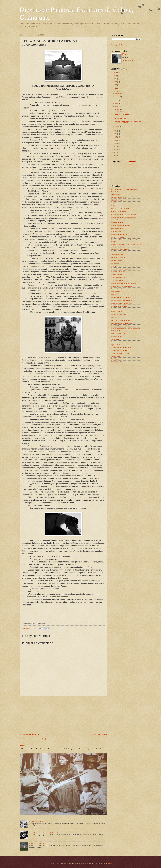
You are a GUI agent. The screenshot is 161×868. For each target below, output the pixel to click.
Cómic (113, 206)
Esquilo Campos (117, 260)
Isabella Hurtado (117, 275)
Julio (126, 54)
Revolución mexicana (118, 333)
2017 (115, 134)
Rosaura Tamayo (117, 336)
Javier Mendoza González (120, 277)
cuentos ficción (116, 220)
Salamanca (115, 339)
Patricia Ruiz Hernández (119, 315)
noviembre (119, 94)
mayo (117, 100)
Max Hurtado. (116, 292)
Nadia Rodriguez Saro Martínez (122, 303)
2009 (115, 156)
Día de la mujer (116, 231)
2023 (115, 79)
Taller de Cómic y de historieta (121, 348)
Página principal (117, 45)
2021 (115, 85)
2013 (115, 146)
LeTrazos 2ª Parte (121, 118)
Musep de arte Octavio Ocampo (122, 300)
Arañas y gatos (116, 194)
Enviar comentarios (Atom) (37, 739)
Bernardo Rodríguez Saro (120, 197)
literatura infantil (117, 289)
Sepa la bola (25, 745)
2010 (115, 152)
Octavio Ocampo (117, 312)
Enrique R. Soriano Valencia (120, 249)
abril (117, 103)
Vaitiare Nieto (116, 356)
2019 (115, 91)
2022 (115, 82)
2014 (115, 143)
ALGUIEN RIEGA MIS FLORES (39, 843)
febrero (118, 109)
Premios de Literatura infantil (121, 320)
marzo (118, 106)
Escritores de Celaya (118, 258)
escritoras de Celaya (118, 255)
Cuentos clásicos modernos (120, 209)
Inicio (66, 734)
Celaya (114, 203)
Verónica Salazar (117, 362)
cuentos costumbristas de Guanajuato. (124, 217)
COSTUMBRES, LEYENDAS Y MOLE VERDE (44, 832)
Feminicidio (115, 263)
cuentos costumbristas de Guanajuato (124, 214)
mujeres (114, 295)
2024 (115, 76)
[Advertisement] (63, 715)
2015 (115, 140)
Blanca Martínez (117, 200)
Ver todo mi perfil (128, 60)
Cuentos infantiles (117, 223)
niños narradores (117, 309)
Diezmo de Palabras (118, 237)
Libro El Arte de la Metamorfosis (122, 286)
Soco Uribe (115, 342)
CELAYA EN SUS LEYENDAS (38, 821)
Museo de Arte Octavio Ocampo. (122, 297)
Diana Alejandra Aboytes (119, 234)
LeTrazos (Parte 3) (121, 112)
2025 (115, 73)
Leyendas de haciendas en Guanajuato (124, 283)
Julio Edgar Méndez (118, 280)
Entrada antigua (100, 734)
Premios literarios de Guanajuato (122, 323)
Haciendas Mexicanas (119, 272)
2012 (115, 149)
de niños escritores (118, 228)
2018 (115, 131)
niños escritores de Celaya (120, 306)
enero (117, 127)
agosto (118, 97)
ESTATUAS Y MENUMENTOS (125, 115)
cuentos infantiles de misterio (121, 226)
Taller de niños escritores (119, 350)
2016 (115, 137)
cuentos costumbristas (119, 211)
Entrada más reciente (29, 734)
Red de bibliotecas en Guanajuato (122, 326)
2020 (115, 88)
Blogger (111, 864)
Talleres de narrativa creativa (121, 353)
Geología (114, 266)
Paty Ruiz (115, 317)
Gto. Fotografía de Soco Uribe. (121, 269)
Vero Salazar (116, 359)
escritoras (115, 252)
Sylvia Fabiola (116, 345)
